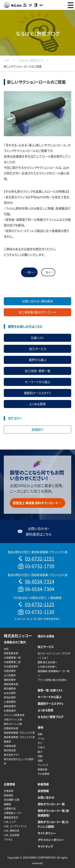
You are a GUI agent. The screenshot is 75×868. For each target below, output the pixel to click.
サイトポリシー (47, 833)
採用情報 (43, 791)
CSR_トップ (10, 822)
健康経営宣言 (11, 817)
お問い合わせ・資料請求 (37, 301)
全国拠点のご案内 (15, 642)
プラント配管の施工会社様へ (52, 680)
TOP (6, 60)
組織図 (7, 804)
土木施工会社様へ (47, 667)
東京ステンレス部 (13, 724)
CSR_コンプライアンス (15, 826)
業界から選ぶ (37, 360)
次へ (48, 272)
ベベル (41, 739)
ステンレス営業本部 (14, 715)
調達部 (7, 742)
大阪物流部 (10, 746)
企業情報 (9, 784)
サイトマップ (45, 846)
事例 (40, 727)
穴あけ (41, 747)
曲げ (40, 752)
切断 (40, 734)
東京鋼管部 (10, 689)
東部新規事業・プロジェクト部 (19, 737)
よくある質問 (37, 404)
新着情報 (43, 784)
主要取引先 (10, 809)
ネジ (40, 743)
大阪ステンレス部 (13, 719)
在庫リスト (37, 338)
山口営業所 (10, 675)
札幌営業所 (10, 711)
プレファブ (43, 765)
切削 (40, 756)
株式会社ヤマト (12, 755)
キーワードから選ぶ (38, 382)
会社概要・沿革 (12, 800)
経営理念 (9, 795)
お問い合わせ (46, 797)
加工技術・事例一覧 (38, 371)
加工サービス (38, 349)
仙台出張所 (10, 693)
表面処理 (42, 769)
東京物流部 (10, 750)
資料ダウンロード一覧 (51, 804)
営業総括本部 (11, 728)
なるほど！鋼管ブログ (31, 60)
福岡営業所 (10, 680)
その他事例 (43, 774)
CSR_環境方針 (12, 831)
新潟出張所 (10, 697)
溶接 (40, 761)
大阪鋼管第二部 (12, 662)
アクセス (8, 840)
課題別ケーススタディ (37, 393)
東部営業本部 (11, 684)
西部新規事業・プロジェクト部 (19, 733)
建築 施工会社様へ (47, 662)
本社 (6, 649)
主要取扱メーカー (13, 813)
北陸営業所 (10, 671)
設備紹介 (38, 429)
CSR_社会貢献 (12, 835)
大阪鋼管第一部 (12, 658)
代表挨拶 (9, 791)
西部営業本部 (11, 653)
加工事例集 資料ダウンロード (37, 312)
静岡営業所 (10, 706)
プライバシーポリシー (51, 840)
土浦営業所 (10, 702)
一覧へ (29, 272)
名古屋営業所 (11, 667)
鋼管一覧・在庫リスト (50, 690)
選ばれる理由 (46, 636)
